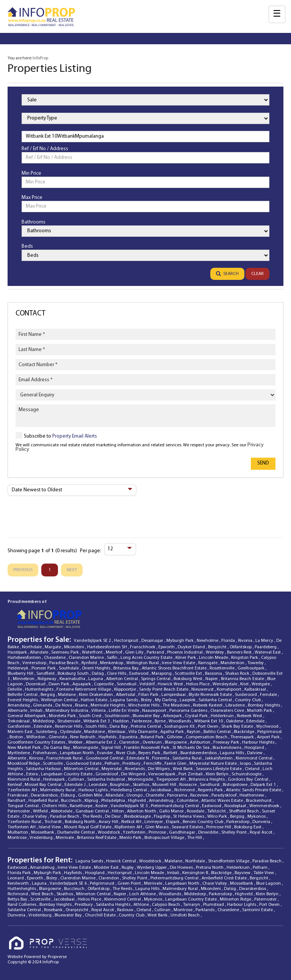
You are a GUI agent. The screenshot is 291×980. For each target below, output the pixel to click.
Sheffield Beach (244, 811)
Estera (33, 774)
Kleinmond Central (255, 758)
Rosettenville (223, 668)
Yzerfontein (135, 832)
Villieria (99, 711)
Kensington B (196, 873)
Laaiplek (188, 700)
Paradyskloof (225, 795)
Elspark (173, 822)
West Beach (43, 894)
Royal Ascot (262, 832)
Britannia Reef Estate (97, 838)
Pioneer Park (44, 668)
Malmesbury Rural (58, 790)
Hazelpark (18, 652)
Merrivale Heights (108, 705)
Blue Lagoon (269, 884)
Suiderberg (47, 732)
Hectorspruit (127, 641)
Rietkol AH (132, 822)
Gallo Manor (172, 811)
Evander (106, 753)
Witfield (41, 811)
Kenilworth (19, 884)
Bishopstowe (236, 785)
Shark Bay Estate (238, 727)
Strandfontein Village (229, 861)
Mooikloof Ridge (24, 764)
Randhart (17, 801)
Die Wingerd (134, 774)
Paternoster (19, 811)
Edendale (256, 721)
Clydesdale (71, 732)
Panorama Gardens (189, 711)
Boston (17, 737)
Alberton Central (123, 679)
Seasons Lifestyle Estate (219, 769)
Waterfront (93, 652)
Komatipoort (230, 690)
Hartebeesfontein (25, 658)
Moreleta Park (63, 716)
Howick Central (122, 861)
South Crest (91, 716)
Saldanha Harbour (44, 769)
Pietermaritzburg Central (175, 806)
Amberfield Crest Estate (225, 878)
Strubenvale (69, 721)
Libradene (236, 705)
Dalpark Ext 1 (264, 785)
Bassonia (214, 674)
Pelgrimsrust (270, 732)
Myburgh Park (181, 641)
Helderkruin (223, 716)
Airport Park (269, 737)
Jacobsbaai (161, 790)
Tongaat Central (24, 806)
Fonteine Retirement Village (84, 690)
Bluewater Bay (147, 716)
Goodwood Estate (84, 764)
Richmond (185, 790)
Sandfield (46, 674)
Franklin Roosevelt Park (147, 748)
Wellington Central (60, 700)
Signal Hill (112, 748)
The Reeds (93, 817)
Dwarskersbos (45, 795)
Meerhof (114, 652)
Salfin (113, 658)
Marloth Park (260, 711)
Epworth (167, 647)
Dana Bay (119, 727)
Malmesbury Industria (67, 711)
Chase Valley (35, 817)
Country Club (248, 700)
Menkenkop (112, 663)
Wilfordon (36, 737)
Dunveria (262, 822)
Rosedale (196, 811)
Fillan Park (149, 695)
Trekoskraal (19, 721)
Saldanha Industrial (107, 780)
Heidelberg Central (129, 790)
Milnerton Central (82, 769)
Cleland (253, 769)
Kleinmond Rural (24, 780)
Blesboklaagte (138, 817)
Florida (229, 641)
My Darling (166, 700)
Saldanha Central (216, 700)
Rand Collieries (23, 905)
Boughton (120, 785)
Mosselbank (43, 832)
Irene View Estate (179, 663)
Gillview (175, 737)
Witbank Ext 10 (209, 721)
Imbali (37, 711)
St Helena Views (189, 817)
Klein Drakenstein (96, 695)
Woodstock (110, 832)
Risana (82, 705)
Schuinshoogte (247, 774)
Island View (50, 827)
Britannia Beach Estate (243, 679)
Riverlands (135, 769)
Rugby (128, 868)
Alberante (17, 758)
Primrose (158, 832)
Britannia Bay (127, 668)
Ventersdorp (35, 663)
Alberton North (142, 811)
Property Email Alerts (75, 436)
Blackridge (245, 732)
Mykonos (257, 817)
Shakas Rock (238, 674)
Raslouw (126, 910)
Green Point (130, 884)
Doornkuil (36, 684)
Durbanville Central (77, 832)
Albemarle (18, 711)
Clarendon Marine (87, 658)
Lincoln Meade (214, 658)
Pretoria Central (146, 727)
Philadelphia (114, 801)
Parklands (206, 910)
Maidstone (95, 732)
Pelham (113, 764)
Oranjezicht (77, 910)
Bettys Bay (18, 899)
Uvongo (135, 795)
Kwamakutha (73, 679)
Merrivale (65, 838)
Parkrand (156, 652)
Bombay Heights (264, 705)
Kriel (245, 684)
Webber (76, 742)
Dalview (255, 753)
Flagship (163, 817)
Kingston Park (245, 658)
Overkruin (153, 742)
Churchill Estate (101, 915)
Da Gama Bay (57, 748)
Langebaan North (77, 753)
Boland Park (153, 737)
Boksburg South (74, 674)
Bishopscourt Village (165, 838)
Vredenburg (42, 838)
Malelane (67, 695)
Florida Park (20, 873)
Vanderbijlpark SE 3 (130, 806)
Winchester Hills (144, 705)
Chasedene (55, 658)
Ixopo (246, 764)
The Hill (195, 838)
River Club (126, 753)
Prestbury (132, 764)
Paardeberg (266, 647)
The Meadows (177, 705)
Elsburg (68, 795)
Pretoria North (210, 868)
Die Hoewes (182, 868)
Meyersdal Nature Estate (214, 764)
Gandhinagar (183, 832)
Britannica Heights (207, 780)
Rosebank (54, 910)
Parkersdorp (238, 822)
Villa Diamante (143, 732)
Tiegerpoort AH (171, 780)
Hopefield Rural (44, 801)
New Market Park (25, 748)
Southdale (69, 668)
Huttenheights (40, 690)
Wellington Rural (143, 663)
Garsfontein (20, 727)
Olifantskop (241, 647)
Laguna (96, 679)
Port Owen (209, 727)
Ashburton (201, 742)
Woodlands (180, 721)
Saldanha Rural (188, 758)
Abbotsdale (62, 811)
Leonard (16, 878)
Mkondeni (75, 647)
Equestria (129, 737)
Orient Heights (97, 668)
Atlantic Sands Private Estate (254, 790)
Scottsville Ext (189, 674)
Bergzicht (218, 647)
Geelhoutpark (252, 668)
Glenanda (43, 705)
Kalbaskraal (256, 690)
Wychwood (268, 727)
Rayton (194, 732)
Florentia (161, 758)
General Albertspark (27, 716)
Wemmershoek (265, 806)
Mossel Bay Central (44, 785)
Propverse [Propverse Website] (57, 957)
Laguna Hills (232, 753)
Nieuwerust (203, 690)
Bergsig (48, 695)
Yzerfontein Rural (25, 822)
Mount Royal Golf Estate (88, 827)
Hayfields (108, 737)
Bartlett (171, 753)
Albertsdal (126, 695)
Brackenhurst (259, 801)
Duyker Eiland (192, 647)
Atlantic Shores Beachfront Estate (175, 668)
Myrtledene (19, 753)
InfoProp (40, 58)
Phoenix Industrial (185, 652)
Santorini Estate (258, 910)
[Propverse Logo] (49, 936)
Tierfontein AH (22, 827)
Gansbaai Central (93, 811)
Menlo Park (131, 838)
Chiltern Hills (55, 806)
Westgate (261, 684)
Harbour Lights (94, 790)
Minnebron (24, 679)
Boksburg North (81, 822)
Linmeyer (154, 822)
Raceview (200, 795)
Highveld (138, 801)
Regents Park (211, 790)
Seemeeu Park (66, 652)
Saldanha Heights (114, 905)
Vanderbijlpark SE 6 (69, 884)
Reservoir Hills (69, 727)
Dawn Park (59, 684)
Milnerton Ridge (236, 899)
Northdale (32, 647)
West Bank (183, 769)
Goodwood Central (105, 758)
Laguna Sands (125, 700)
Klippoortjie (126, 690)
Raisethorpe (82, 806)
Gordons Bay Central (249, 780)
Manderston (233, 663)
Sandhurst (210, 785)
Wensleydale (225, 684)
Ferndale (269, 695)
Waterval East (268, 652)
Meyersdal (112, 769)
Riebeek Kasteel (208, 705)
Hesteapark (55, 780)
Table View (264, 873)
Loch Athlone (143, 894)
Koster (102, 806)
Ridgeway (48, 679)
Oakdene (235, 721)
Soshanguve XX (180, 727)
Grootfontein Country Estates (37, 742)
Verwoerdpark (162, 774)
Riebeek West (250, 716)
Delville (15, 690)
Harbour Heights (259, 742)
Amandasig (19, 705)
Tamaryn (192, 905)
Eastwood (139, 674)
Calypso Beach (167, 905)
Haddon (121, 721)
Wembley (215, 652)
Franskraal (18, 795)
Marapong (162, 674)
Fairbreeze (142, 721)
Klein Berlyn (218, 774)
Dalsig (98, 674)
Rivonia (246, 641)
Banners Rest (240, 652)
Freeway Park (227, 742)
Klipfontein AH (129, 827)
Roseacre (189, 785)
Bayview (243, 873)
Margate (53, 647)
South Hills (96, 727)
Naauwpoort (155, 711)
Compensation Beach (207, 737)
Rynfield (90, 663)
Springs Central (156, 679)
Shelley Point (235, 832)
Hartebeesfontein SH (108, 647)
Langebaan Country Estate (67, 774)
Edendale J (76, 785)
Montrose (18, 838)
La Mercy (265, 641)
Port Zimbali (191, 774)
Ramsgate (208, 663)
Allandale (40, 652)
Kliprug (92, 801)
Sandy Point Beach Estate (164, 690)
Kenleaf (15, 785)
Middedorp (44, 721)
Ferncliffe (153, 764)
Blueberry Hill (21, 674)
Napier (212, 679)
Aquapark (82, 684)
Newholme (208, 641)
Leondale (98, 785)
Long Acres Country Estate (147, 658)
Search (227, 274)
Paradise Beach (64, 663)
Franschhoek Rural (65, 758)
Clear (257, 274)
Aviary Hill (109, 822)
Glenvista (58, 737)
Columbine (188, 801)
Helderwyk (19, 668)
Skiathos (142, 785)
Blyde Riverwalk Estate (211, 695)
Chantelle (155, 795)
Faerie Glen (176, 764)
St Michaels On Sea (192, 748)
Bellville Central (23, 695)
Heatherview (252, 795)
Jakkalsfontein (219, 758)
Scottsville (53, 764)
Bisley (147, 700)
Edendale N (138, 758)
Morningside (86, 748)
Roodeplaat (236, 806)
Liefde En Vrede (124, 711)
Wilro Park (218, 817)
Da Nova (64, 705)
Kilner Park (186, 658)
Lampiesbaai (174, 695)
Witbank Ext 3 (97, 721)
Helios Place (198, 684)
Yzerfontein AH (23, 790)
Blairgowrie (176, 742)
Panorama (178, 795)
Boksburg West (189, 679)
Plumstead (214, 905)
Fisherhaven (45, 753)
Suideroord (246, 695)
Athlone (142, 905)
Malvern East (21, 732)
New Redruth (83, 737)
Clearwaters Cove (228, 711)
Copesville (104, 684)
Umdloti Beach (186, 915)
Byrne (161, 721)
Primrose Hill (219, 827)
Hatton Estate (95, 700)
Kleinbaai (117, 732)
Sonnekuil (127, 684)
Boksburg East (248, 827)
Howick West (171, 684)
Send (263, 463)
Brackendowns (228, 748)
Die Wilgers (159, 769)
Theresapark (243, 737)
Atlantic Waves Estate (223, 801)
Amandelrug (162, 801)
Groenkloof (107, 774)
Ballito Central (218, 732)
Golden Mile (91, 795)
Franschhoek (143, 647)
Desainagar (153, 641)
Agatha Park (173, 732)
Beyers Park (150, 753)
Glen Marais (157, 827)
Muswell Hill (165, 785)
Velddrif (148, 684)
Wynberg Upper (152, 868)
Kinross (37, 758)
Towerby (256, 663)
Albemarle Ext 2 (101, 742)
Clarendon (130, 742)
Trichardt (54, 822)
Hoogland (255, 748)
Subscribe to (60, 436)
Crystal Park (197, 716)
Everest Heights (23, 700)
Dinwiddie (209, 832)
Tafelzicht (217, 811)
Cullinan (77, 780)
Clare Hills (117, 674)
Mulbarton (18, 832)
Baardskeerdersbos (199, 753)
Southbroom (118, 716)
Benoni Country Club (203, 822)
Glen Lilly (135, 652)
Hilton (118, 811)
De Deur (113, 817)
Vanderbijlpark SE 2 (93, 641)
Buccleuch (72, 801)
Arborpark (173, 716)
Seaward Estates (188, 827)
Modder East (107, 868)
